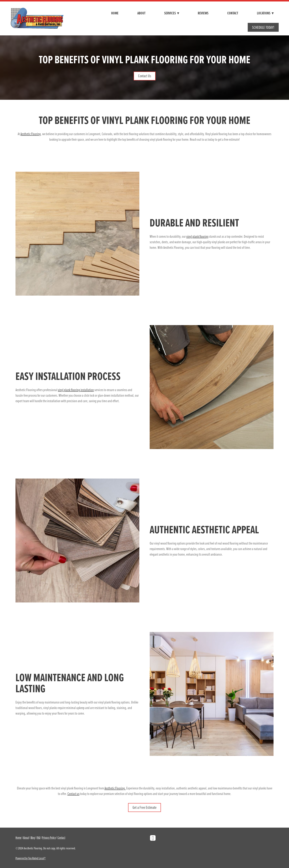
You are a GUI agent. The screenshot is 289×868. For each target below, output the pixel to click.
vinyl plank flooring (197, 236)
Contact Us (145, 76)
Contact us (73, 794)
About (141, 13)
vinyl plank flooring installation (76, 390)
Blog (33, 837)
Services (172, 13)
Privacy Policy (49, 837)
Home (115, 13)
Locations (265, 13)
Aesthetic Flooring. (115, 788)
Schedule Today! (263, 27)
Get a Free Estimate (144, 807)
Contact (233, 13)
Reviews (203, 13)
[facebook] (153, 838)
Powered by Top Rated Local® (31, 858)
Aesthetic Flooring (31, 134)
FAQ (39, 837)
